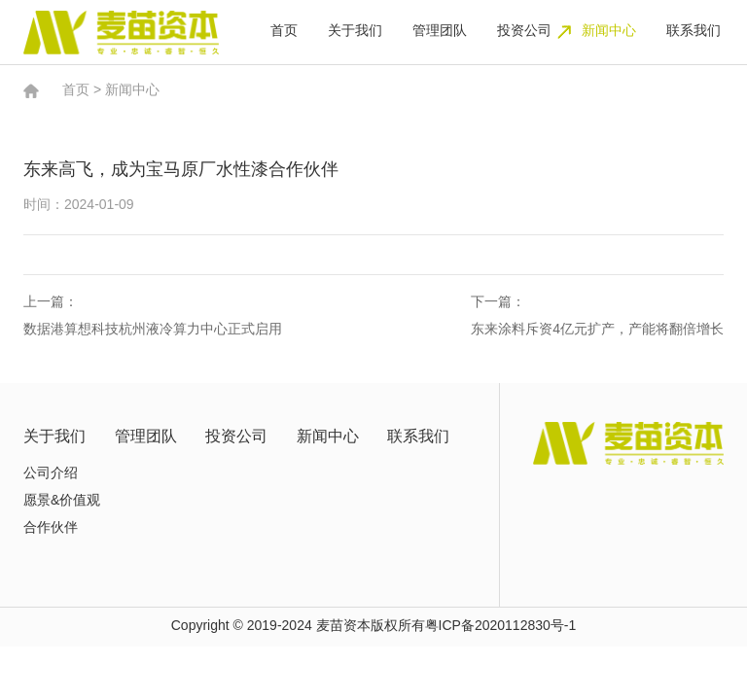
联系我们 (694, 32)
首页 (284, 32)
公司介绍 (51, 474)
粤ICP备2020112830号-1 (501, 627)
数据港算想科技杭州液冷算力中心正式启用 (153, 330)
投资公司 (524, 32)
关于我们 (355, 32)
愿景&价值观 (62, 501)
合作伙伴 (51, 528)
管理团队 (440, 32)
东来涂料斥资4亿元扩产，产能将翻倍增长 (597, 330)
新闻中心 (609, 32)
